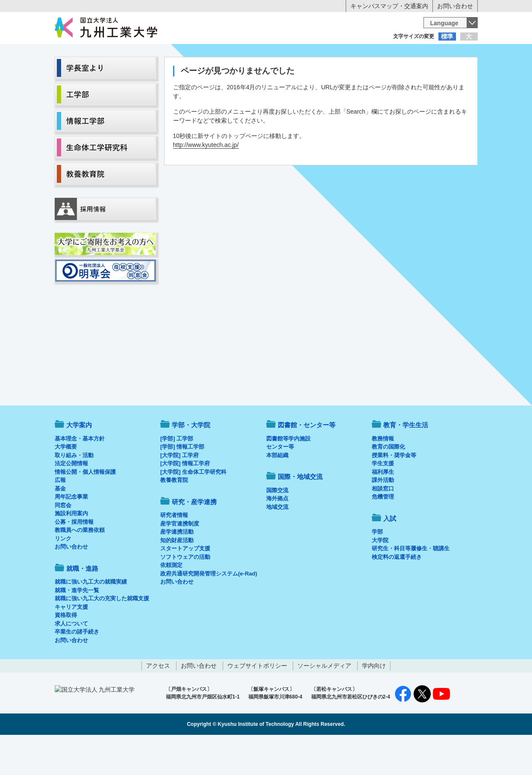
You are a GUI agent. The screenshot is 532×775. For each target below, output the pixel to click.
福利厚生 (383, 507)
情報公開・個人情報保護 (85, 507)
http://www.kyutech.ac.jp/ (206, 180)
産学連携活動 (177, 567)
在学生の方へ (182, 53)
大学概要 (66, 482)
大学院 (380, 576)
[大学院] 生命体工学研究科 (193, 507)
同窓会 (63, 541)
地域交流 (277, 542)
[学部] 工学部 (177, 474)
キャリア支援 (71, 642)
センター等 (280, 482)
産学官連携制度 (180, 559)
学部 (377, 567)
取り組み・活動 (74, 491)
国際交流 (277, 526)
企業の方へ (351, 53)
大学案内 (81, 71)
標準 (447, 36)
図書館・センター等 (307, 460)
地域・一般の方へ (435, 53)
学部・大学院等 (134, 71)
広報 (60, 515)
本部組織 (277, 491)
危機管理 (383, 532)
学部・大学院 (191, 460)
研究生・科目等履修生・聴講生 (411, 584)
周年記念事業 (71, 532)
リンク (63, 574)
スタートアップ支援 (185, 584)
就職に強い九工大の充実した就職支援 (102, 634)
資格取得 (66, 650)
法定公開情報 (71, 499)
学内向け (374, 701)
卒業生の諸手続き (77, 667)
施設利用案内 (71, 549)
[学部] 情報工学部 (182, 482)
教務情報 (383, 474)
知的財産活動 (177, 576)
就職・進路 (292, 71)
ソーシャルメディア (324, 701)
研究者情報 (174, 550)
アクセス (158, 701)
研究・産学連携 (345, 71)
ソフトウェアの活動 (185, 592)
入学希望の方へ (97, 53)
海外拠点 (277, 534)
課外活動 (383, 515)
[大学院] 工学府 (179, 491)
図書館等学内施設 (288, 474)
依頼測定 (171, 600)
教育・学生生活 (240, 71)
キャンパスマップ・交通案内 (389, 6)
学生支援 (383, 499)
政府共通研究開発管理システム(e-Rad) (209, 609)
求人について (71, 659)
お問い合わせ (455, 6)
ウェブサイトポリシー (257, 701)
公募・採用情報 (74, 557)
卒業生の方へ (266, 53)
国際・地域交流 (398, 71)
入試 (451, 71)
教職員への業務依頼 (80, 565)
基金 (60, 524)
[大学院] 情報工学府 (185, 499)
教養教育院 (174, 515)
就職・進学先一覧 (77, 626)
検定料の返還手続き (397, 592)
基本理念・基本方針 (80, 474)
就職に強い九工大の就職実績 (91, 617)
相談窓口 (383, 524)
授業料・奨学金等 (394, 491)
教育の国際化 (388, 482)
